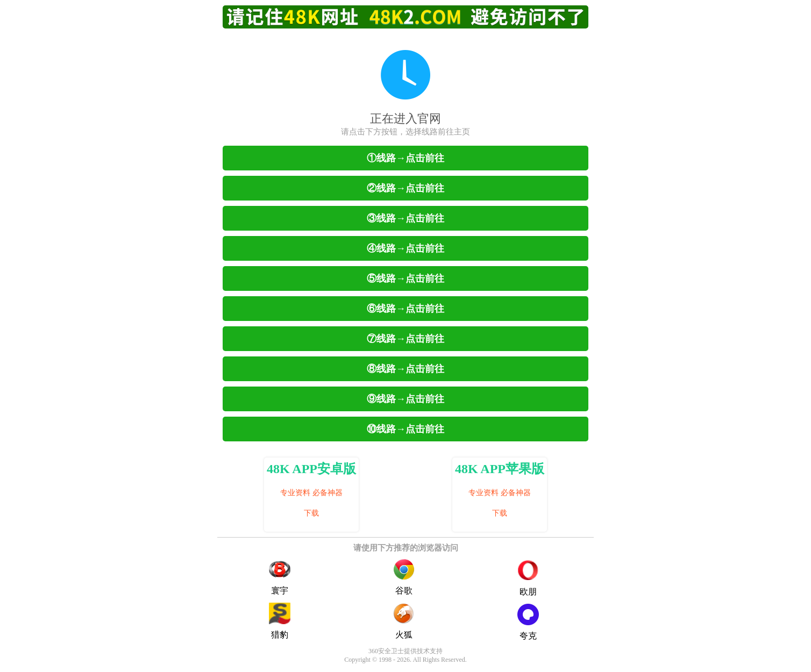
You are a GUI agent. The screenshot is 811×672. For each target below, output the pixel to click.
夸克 (528, 622)
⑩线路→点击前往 (406, 429)
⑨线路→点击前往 (406, 399)
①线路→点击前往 (406, 158)
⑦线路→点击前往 (406, 339)
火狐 (404, 621)
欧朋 (528, 578)
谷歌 (404, 577)
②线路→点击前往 (406, 188)
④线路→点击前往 (406, 248)
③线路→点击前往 (406, 218)
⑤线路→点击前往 (406, 278)
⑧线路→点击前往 (406, 369)
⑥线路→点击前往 (406, 309)
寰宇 (280, 577)
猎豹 (280, 621)
